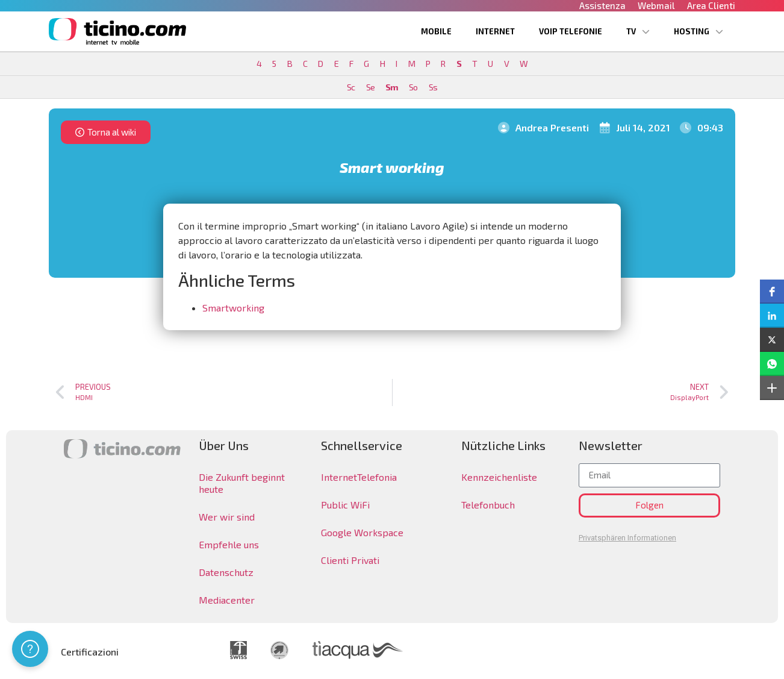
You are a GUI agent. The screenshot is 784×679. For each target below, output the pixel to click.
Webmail (656, 5)
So (413, 87)
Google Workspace (362, 532)
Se (370, 87)
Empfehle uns (229, 544)
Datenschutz (226, 572)
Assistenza (602, 5)
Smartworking (233, 308)
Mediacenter (227, 600)
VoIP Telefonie (571, 31)
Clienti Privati (350, 560)
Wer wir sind (227, 517)
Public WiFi (345, 505)
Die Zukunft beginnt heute (242, 483)
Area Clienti (711, 5)
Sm (392, 87)
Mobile (436, 31)
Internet (495, 31)
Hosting (698, 32)
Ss (433, 87)
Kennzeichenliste (499, 477)
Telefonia (377, 477)
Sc (351, 87)
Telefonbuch (488, 505)
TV (638, 32)
